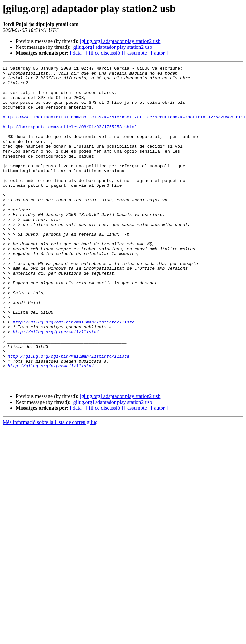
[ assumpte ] (137, 53)
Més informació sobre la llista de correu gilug (50, 486)
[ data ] (77, 53)
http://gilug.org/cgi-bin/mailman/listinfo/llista (73, 374)
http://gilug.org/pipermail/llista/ (56, 385)
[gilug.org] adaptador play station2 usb (120, 41)
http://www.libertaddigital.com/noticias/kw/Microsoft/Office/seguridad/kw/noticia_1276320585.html (124, 128)
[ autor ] (160, 53)
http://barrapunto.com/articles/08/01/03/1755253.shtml (70, 139)
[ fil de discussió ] (104, 53)
